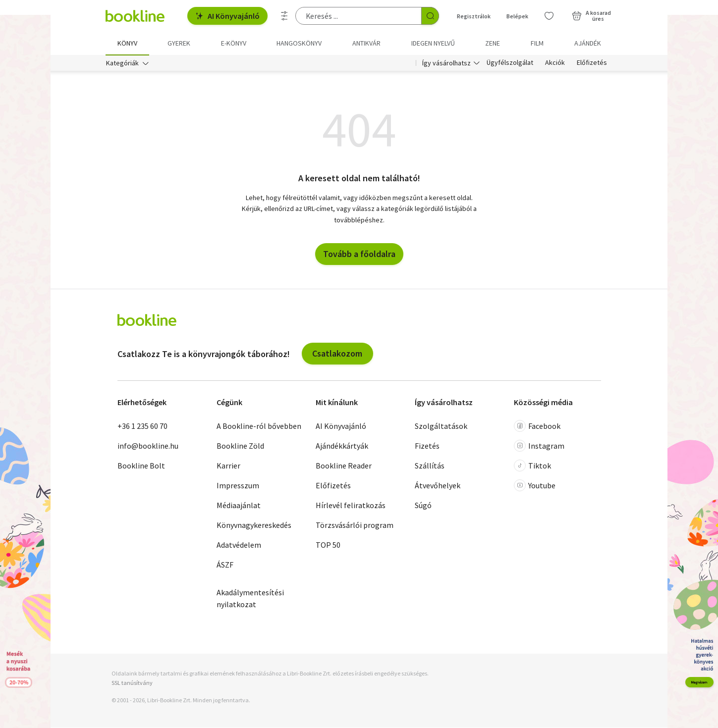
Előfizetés (592, 63)
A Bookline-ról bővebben (259, 426)
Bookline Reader (344, 466)
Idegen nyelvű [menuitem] (433, 43)
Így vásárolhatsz (446, 63)
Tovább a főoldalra (359, 254)
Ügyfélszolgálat (510, 63)
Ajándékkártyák (342, 446)
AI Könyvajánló (227, 16)
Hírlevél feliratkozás (351, 506)
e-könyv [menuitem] (234, 43)
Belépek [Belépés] (517, 16)
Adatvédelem (239, 545)
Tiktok (532, 466)
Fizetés (427, 446)
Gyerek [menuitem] (179, 43)
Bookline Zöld (240, 446)
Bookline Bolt (141, 466)
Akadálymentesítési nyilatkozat (250, 599)
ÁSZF (225, 565)
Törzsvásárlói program (355, 525)
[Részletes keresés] (284, 16)
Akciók (555, 63)
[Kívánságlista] (549, 16)
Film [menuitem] (537, 43)
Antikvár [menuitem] (366, 43)
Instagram (539, 446)
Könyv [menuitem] (127, 43)
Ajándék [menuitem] (588, 43)
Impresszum (238, 486)
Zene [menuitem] (493, 43)
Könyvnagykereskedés (254, 525)
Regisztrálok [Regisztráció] (474, 16)
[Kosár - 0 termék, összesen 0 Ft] (591, 16)
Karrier (228, 466)
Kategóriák (122, 63)
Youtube (535, 486)
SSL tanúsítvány (132, 683)
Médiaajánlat (239, 506)
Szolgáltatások (441, 426)
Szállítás (430, 466)
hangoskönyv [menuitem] (299, 43)
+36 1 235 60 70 (142, 426)
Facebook (537, 426)
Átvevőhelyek (438, 486)
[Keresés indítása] (430, 16)
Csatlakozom (337, 354)
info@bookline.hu (148, 446)
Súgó (423, 506)
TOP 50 (328, 545)
